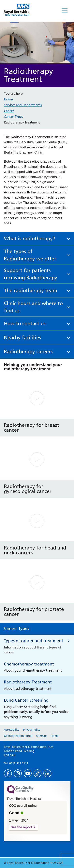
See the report (21, 827)
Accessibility (12, 730)
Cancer (9, 111)
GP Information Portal (18, 736)
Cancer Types (13, 117)
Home (8, 99)
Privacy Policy (32, 730)
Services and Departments (23, 105)
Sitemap (42, 736)
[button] (37, 239)
